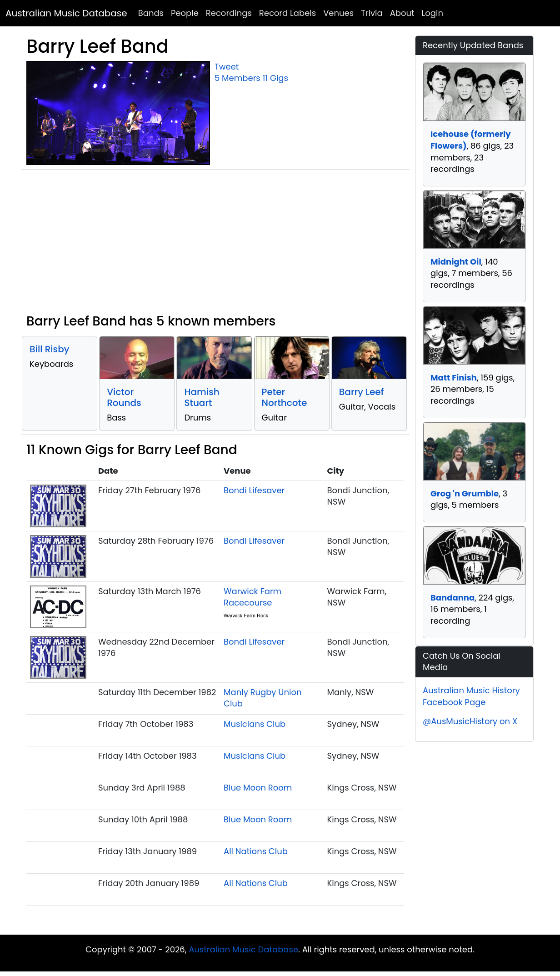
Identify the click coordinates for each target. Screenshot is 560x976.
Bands (151, 13)
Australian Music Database (66, 13)
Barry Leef (362, 392)
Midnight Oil (456, 262)
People (185, 13)
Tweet (227, 67)
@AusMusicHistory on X (470, 721)
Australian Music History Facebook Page (471, 696)
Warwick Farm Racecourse (252, 597)
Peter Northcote (285, 397)
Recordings (229, 13)
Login (432, 13)
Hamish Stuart (202, 397)
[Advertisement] (215, 245)
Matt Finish (454, 378)
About (402, 13)
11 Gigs (275, 78)
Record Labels (287, 13)
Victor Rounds (124, 397)
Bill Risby (49, 349)
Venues (338, 13)
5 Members (237, 78)
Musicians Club (255, 724)
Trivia (372, 13)
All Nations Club (256, 851)
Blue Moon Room (258, 788)
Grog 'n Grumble (465, 493)
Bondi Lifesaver (254, 490)
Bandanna (452, 598)
